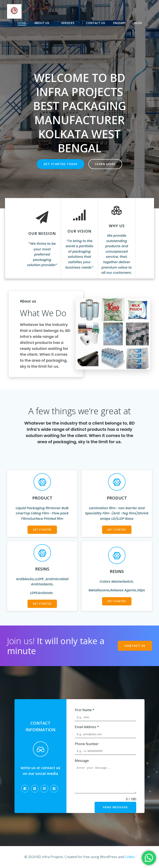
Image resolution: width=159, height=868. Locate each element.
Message (82, 761)
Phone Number (87, 744)
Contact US (96, 23)
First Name (85, 710)
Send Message (115, 807)
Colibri (130, 857)
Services (69, 23)
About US (44, 23)
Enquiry (120, 23)
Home (22, 23)
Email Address (87, 727)
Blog (138, 23)
